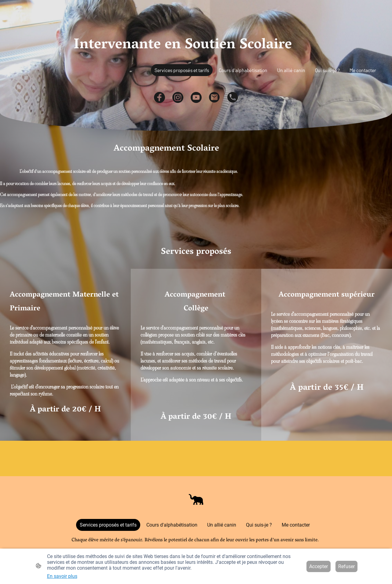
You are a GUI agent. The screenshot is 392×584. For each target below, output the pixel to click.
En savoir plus (62, 576)
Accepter (319, 566)
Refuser (346, 566)
